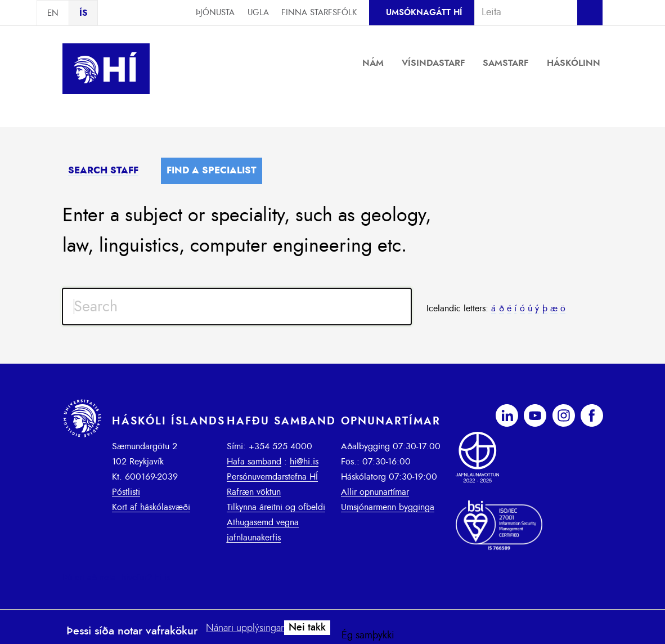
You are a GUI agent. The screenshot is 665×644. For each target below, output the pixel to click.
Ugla (258, 13)
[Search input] (237, 307)
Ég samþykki (368, 636)
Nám (373, 63)
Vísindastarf (433, 63)
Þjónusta (215, 13)
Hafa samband (254, 462)
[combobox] (521, 12)
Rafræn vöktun (254, 492)
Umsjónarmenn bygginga (388, 507)
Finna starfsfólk (319, 13)
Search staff (103, 171)
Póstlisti (126, 492)
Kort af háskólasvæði (151, 507)
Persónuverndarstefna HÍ (272, 477)
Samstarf (506, 63)
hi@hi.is (304, 462)
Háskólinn (574, 63)
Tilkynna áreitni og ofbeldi (276, 507)
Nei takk (307, 628)
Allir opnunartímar (375, 492)
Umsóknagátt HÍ (424, 13)
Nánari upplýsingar (245, 628)
